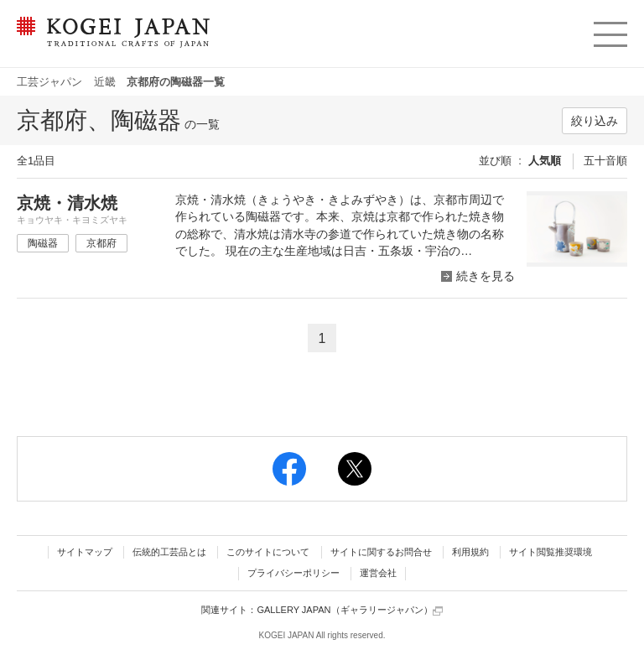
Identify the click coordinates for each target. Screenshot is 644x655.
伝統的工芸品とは (169, 552)
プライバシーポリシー (293, 573)
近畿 (105, 82)
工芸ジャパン (49, 82)
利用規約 (470, 552)
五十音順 (605, 161)
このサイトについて (268, 552)
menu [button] (609, 30)
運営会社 (378, 573)
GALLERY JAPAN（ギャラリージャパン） (349, 610)
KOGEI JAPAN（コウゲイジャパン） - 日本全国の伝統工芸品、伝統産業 (110, 42)
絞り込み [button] (595, 121)
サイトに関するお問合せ (381, 552)
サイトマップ (85, 552)
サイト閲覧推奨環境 (551, 552)
